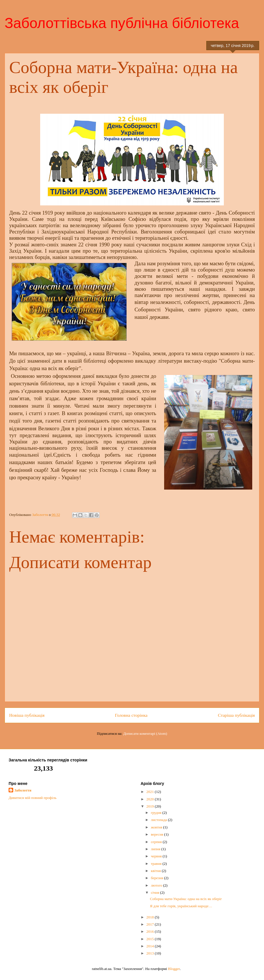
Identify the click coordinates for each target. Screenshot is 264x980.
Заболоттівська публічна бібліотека (122, 23)
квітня (156, 871)
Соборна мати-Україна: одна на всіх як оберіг (186, 899)
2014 (151, 946)
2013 (151, 953)
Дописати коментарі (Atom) (145, 733)
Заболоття (23, 790)
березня (158, 878)
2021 (151, 792)
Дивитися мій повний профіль (33, 798)
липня (156, 849)
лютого (157, 885)
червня (157, 856)
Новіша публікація (27, 715)
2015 (151, 939)
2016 (151, 931)
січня (156, 892)
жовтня (157, 827)
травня (157, 864)
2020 (151, 799)
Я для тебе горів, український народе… (181, 906)
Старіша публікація (236, 715)
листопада (160, 820)
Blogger (174, 969)
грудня (157, 813)
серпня (157, 842)
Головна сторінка (131, 715)
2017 (151, 924)
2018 (151, 917)
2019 (151, 806)
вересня (158, 834)
